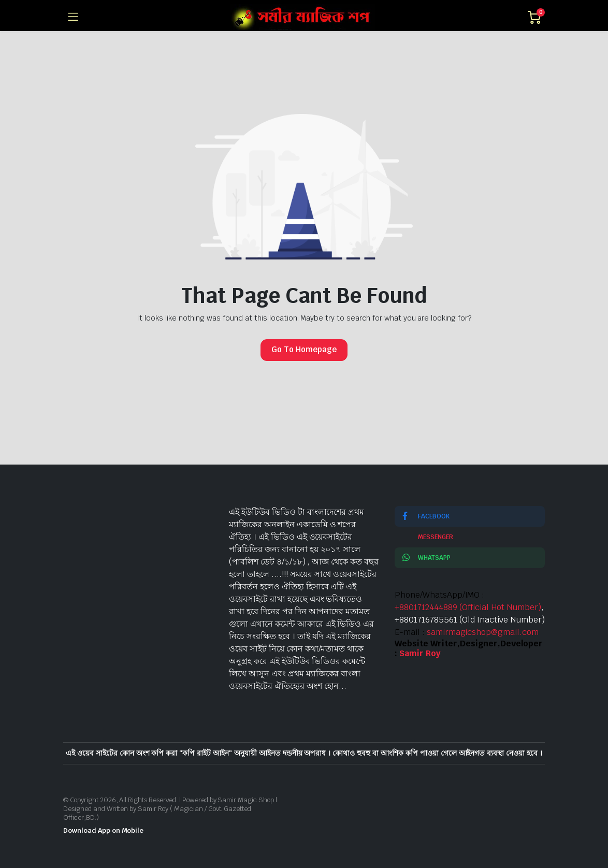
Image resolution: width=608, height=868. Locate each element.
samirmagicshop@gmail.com (483, 632)
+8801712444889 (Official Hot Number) (468, 607)
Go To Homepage (304, 349)
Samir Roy (420, 653)
